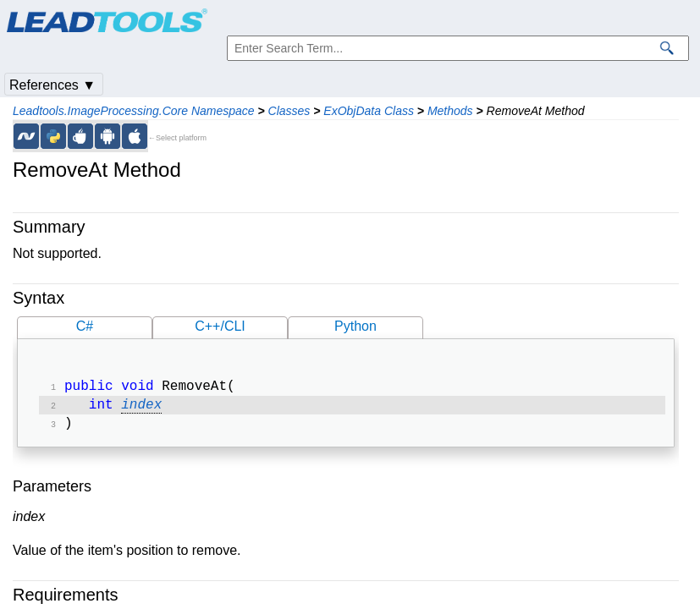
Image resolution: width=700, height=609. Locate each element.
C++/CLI (220, 326)
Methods (450, 111)
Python (356, 326)
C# (85, 326)
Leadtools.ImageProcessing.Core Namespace (134, 111)
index (141, 409)
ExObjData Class (369, 111)
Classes (289, 111)
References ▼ (52, 85)
